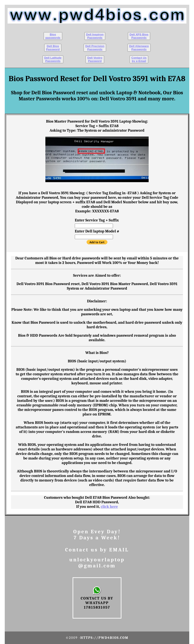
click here (109, 507)
